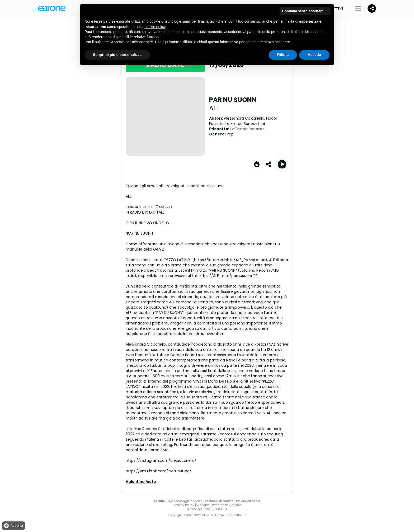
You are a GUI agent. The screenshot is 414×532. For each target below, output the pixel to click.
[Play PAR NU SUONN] (282, 164)
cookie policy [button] (155, 27)
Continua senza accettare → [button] (305, 11)
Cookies (203, 505)
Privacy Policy (184, 505)
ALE (214, 108)
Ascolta (13, 526)
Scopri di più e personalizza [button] (117, 55)
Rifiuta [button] (283, 55)
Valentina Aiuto (141, 482)
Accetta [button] (314, 55)
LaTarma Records (247, 129)
